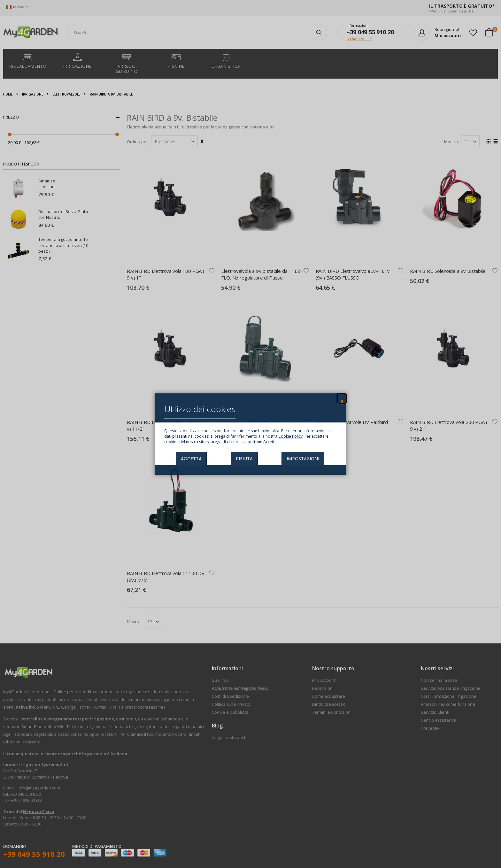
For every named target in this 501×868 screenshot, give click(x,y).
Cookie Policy (290, 436)
